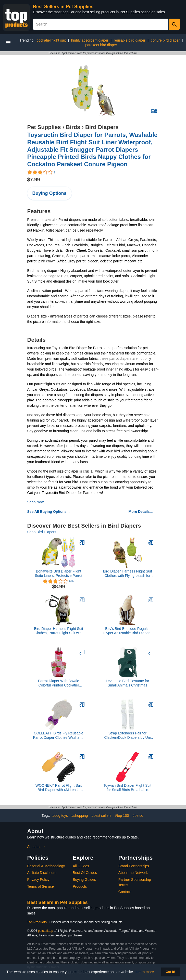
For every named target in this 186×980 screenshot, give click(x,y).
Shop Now (36, 502)
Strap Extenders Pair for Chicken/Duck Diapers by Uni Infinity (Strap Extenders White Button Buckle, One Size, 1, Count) (127, 735)
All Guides (81, 866)
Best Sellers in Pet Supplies (63, 7)
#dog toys (60, 816)
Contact (125, 892)
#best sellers (101, 816)
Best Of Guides (85, 873)
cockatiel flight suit (51, 40)
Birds (73, 127)
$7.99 (34, 180)
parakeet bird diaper (101, 45)
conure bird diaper (165, 40)
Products (80, 886)
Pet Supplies (44, 127)
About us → (37, 847)
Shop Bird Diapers (42, 532)
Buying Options (49, 193)
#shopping (80, 816)
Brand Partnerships (134, 866)
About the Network (133, 873)
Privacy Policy (38, 880)
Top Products (38, 922)
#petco (138, 816)
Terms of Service (41, 886)
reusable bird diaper (130, 40)
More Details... (141, 512)
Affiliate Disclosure (42, 873)
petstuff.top (46, 931)
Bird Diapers (102, 127)
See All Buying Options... (48, 512)
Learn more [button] (145, 972)
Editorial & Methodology (46, 866)
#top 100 (122, 816)
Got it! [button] (170, 972)
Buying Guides (84, 880)
